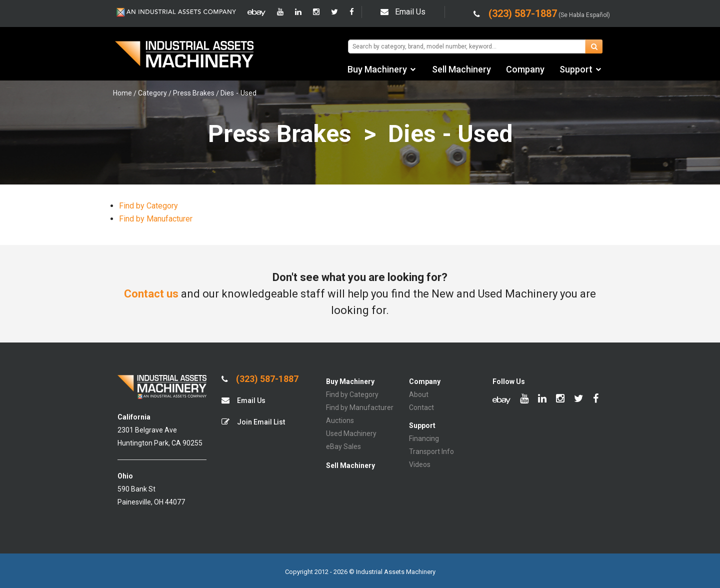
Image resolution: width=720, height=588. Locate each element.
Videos (420, 464)
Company (525, 69)
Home (122, 93)
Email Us (403, 12)
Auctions (340, 420)
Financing (424, 438)
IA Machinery (184, 55)
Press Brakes (194, 93)
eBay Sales (343, 446)
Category (152, 93)
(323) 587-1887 (260, 379)
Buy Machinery (377, 69)
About (419, 394)
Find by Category (148, 206)
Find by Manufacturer (156, 219)
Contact (421, 407)
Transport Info (431, 451)
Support (576, 69)
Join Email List (253, 422)
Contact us (151, 294)
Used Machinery (351, 433)
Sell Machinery (461, 69)
